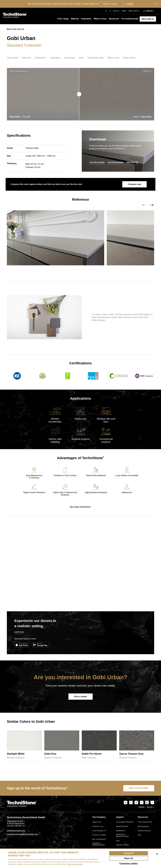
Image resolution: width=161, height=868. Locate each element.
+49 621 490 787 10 (16, 826)
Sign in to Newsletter (139, 788)
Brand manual (145, 831)
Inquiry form (122, 845)
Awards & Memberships (99, 844)
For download (145, 823)
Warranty (121, 831)
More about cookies (75, 864)
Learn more (19, 633)
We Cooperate (99, 840)
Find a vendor (81, 697)
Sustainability (99, 831)
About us (97, 823)
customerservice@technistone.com (22, 835)
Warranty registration (122, 836)
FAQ (118, 841)
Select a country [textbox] (110, 4)
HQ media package (116, 162)
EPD (140, 835)
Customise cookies (129, 863)
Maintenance (122, 827)
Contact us (98, 827)
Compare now (134, 184)
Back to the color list (15, 29)
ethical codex (99, 835)
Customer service (125, 823)
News (124, 11)
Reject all (129, 858)
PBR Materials (132, 162)
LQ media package (97, 162)
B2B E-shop (134, 11)
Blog (116, 11)
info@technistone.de (16, 831)
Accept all (129, 853)
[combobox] (112, 4)
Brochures (143, 827)
